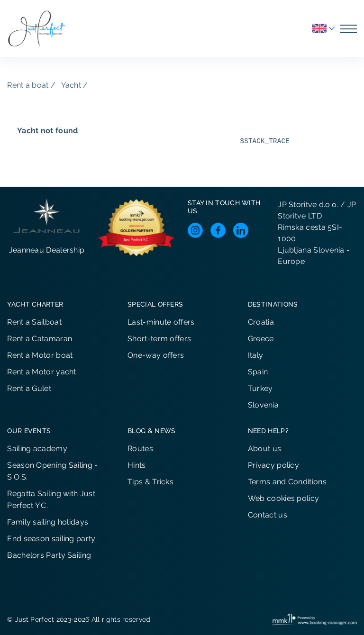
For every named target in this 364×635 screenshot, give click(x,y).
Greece (261, 339)
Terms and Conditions (287, 482)
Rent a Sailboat (34, 322)
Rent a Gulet (29, 388)
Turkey (260, 388)
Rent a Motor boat (40, 355)
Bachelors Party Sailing (49, 555)
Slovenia (263, 405)
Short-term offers (159, 339)
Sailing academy (37, 449)
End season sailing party (51, 539)
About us (264, 449)
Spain (258, 372)
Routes (140, 449)
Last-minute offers (161, 322)
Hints (137, 465)
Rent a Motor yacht (41, 372)
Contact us (268, 515)
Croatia (261, 322)
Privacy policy (273, 465)
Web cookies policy (283, 498)
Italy (256, 355)
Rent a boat (28, 85)
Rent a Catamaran (40, 339)
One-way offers (156, 355)
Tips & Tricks (150, 482)
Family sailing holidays (48, 522)
